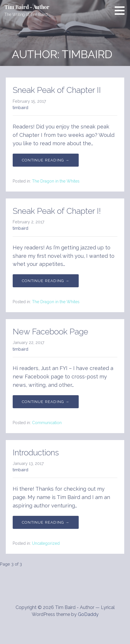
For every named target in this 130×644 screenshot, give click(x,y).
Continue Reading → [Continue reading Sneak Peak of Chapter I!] (46, 281)
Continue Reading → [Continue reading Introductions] (46, 522)
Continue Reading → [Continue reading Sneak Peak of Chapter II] (46, 160)
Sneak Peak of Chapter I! (57, 211)
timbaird (20, 107)
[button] (122, 10)
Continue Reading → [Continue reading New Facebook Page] (46, 402)
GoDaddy (88, 614)
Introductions (36, 453)
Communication (47, 423)
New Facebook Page (50, 332)
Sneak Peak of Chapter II (57, 90)
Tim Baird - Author (27, 7)
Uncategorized (46, 543)
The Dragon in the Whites (56, 181)
